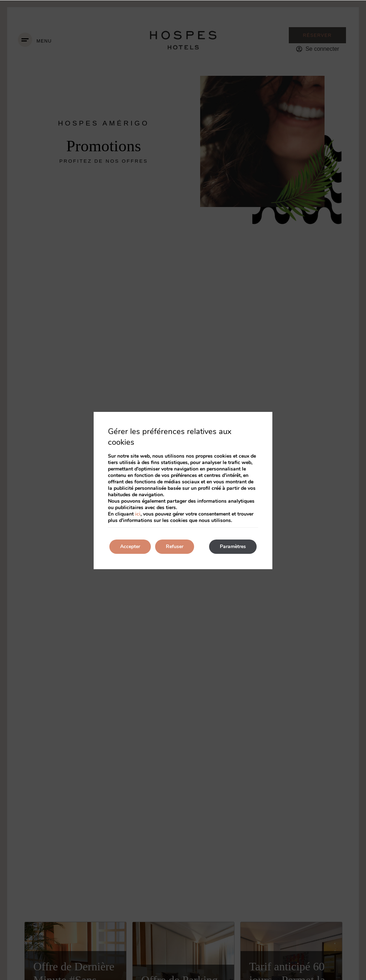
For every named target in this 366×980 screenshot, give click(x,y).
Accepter (130, 546)
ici (138, 514)
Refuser (175, 546)
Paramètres (233, 546)
